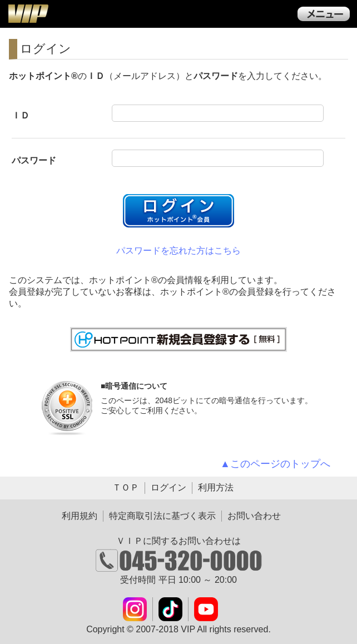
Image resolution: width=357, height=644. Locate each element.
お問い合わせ (254, 516)
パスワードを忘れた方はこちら (178, 251)
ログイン (168, 487)
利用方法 (216, 487)
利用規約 (80, 516)
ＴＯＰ (126, 487)
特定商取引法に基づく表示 (162, 516)
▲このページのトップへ (275, 464)
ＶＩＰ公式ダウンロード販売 (28, 13)
